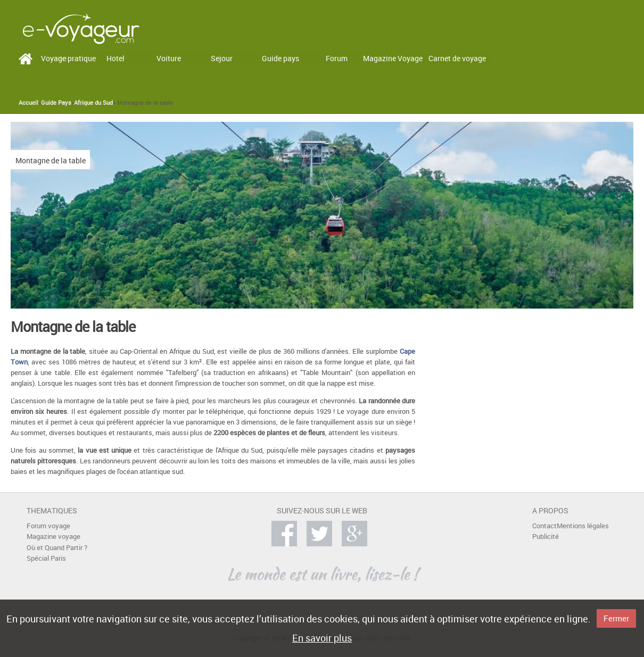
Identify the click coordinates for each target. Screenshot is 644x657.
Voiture (169, 58)
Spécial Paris (46, 558)
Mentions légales (583, 526)
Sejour (222, 58)
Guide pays (280, 58)
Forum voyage (48, 526)
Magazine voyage (53, 537)
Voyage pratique (68, 58)
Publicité (546, 537)
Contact (544, 526)
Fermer (616, 618)
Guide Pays (56, 103)
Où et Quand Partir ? (57, 548)
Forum (337, 58)
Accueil (28, 103)
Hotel (115, 58)
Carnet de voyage (457, 58)
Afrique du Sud (93, 103)
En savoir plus (322, 638)
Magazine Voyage (393, 58)
